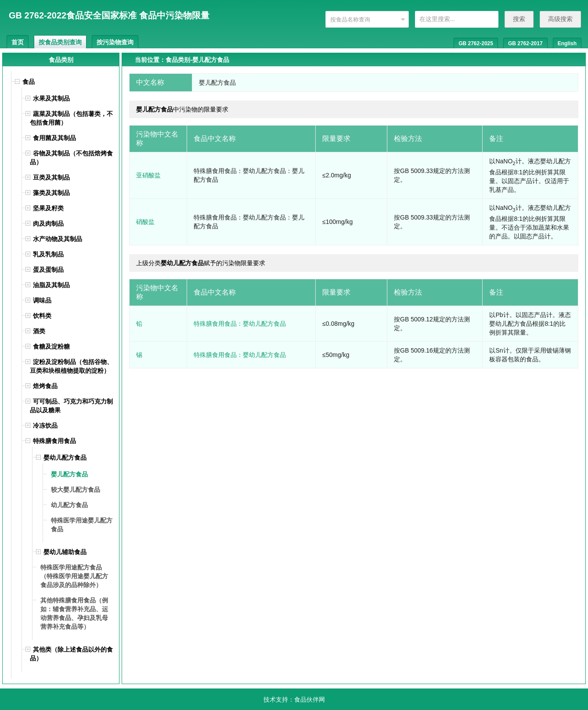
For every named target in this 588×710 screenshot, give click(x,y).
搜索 (519, 19)
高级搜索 (560, 19)
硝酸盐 (145, 222)
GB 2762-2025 (476, 43)
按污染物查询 (115, 42)
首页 (18, 42)
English (567, 43)
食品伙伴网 (310, 699)
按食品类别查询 (60, 42)
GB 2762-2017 (525, 43)
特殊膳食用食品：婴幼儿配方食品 (240, 324)
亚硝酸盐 (148, 175)
